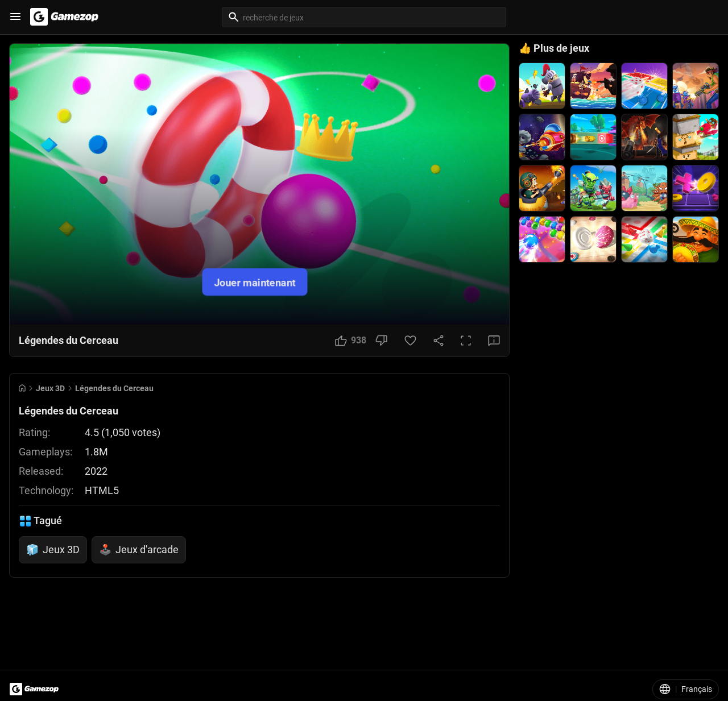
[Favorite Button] (410, 341)
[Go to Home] (22, 388)
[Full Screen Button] (466, 341)
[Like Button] (351, 341)
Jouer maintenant (255, 282)
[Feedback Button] (494, 341)
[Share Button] (439, 341)
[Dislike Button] (381, 341)
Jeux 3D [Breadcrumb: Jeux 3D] (50, 388)
